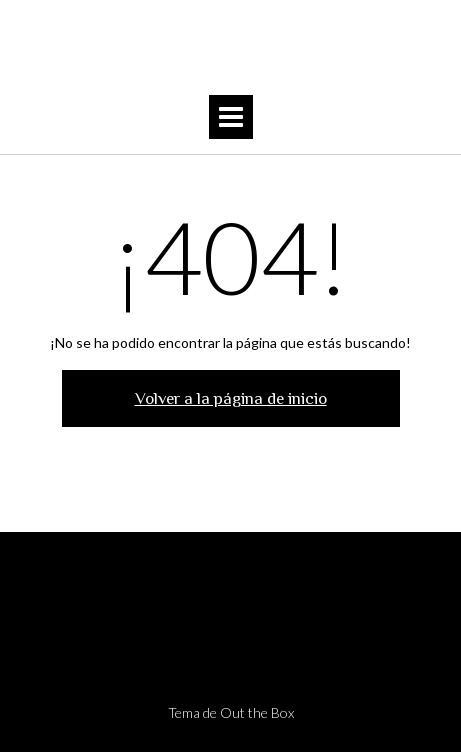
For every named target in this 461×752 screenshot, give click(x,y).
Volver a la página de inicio (231, 398)
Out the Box (257, 712)
